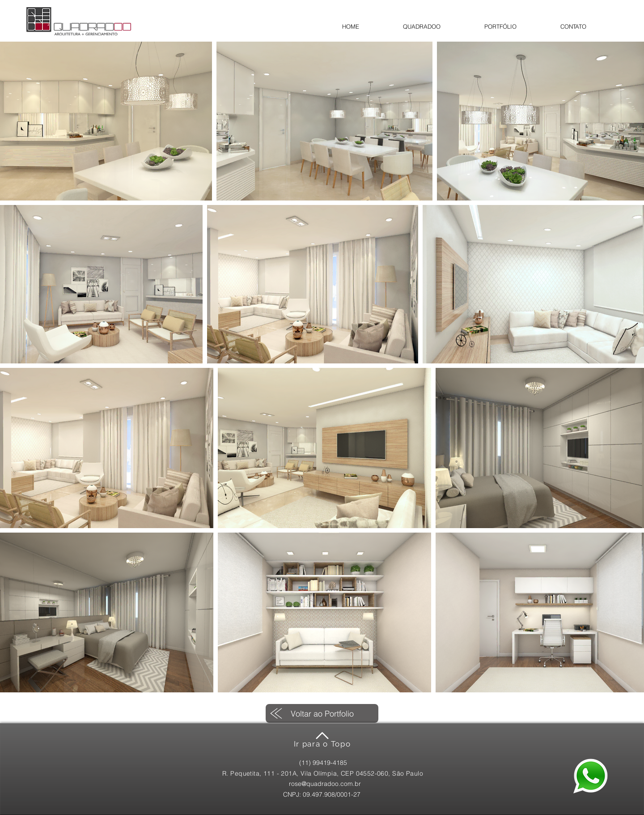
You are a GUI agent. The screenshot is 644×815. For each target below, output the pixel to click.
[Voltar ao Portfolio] (322, 713)
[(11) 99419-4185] (323, 763)
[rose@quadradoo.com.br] (325, 784)
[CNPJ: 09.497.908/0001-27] (322, 795)
